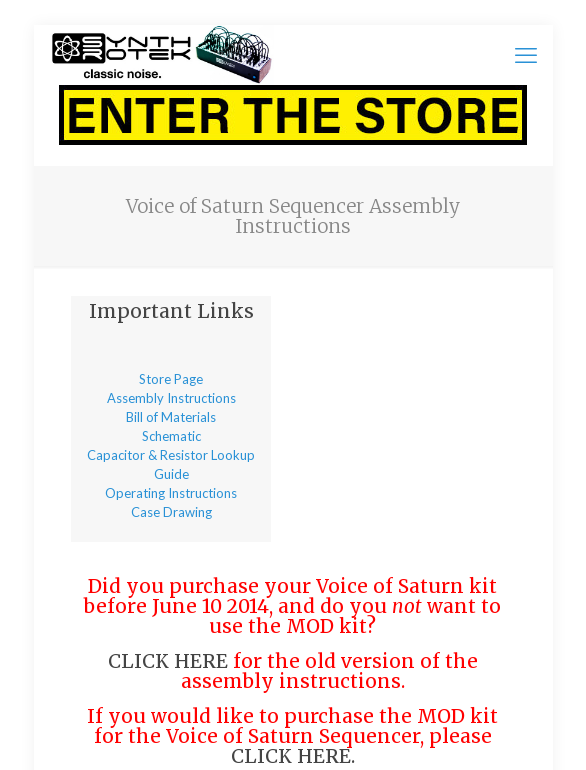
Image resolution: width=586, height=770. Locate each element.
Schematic (171, 436)
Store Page (171, 379)
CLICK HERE (168, 661)
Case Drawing (171, 512)
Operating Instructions (171, 493)
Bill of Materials (171, 417)
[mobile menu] (526, 55)
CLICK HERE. (293, 756)
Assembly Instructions (171, 398)
